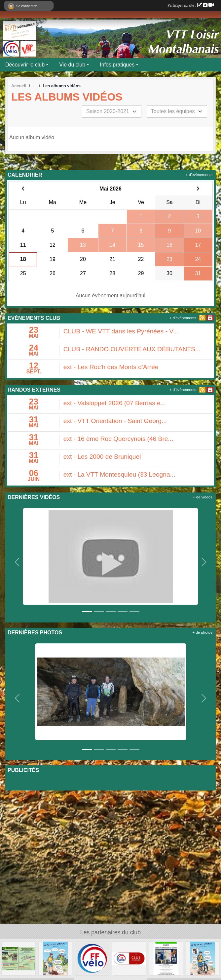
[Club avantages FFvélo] (129, 958)
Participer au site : (191, 5)
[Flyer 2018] (18, 958)
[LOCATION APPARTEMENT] (166, 958)
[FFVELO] (92, 958)
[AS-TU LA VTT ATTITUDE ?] (55, 958)
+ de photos (203, 632)
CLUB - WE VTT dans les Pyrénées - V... (121, 331)
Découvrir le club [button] (25, 65)
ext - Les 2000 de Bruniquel (102, 457)
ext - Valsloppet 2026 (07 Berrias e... (115, 403)
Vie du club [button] (72, 65)
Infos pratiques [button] (117, 65)
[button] (17, 562)
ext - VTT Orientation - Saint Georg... (115, 421)
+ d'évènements (199, 175)
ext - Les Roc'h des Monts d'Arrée (111, 367)
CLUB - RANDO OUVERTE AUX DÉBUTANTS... (132, 349)
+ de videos (203, 497)
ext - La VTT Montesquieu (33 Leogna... (119, 474)
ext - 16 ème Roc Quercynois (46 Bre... (118, 439)
